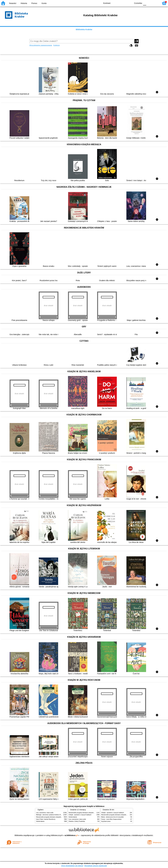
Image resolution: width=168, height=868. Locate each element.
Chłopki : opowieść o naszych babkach (80, 815)
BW (119, 3)
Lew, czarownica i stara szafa (45, 813)
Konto (44, 3)
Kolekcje (56, 45)
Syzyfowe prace (106, 821)
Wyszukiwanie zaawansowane (41, 45)
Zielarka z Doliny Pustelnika (77, 821)
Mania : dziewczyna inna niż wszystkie (112, 817)
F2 (155, 3)
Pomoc (34, 3)
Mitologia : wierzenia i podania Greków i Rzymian (51, 815)
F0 (145, 3)
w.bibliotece (71, 835)
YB (124, 3)
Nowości (13, 3)
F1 (149, 3)
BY (130, 3)
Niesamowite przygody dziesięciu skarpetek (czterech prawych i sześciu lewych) (60, 817)
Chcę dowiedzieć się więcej (72, 866)
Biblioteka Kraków (84, 29)
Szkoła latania (40, 821)
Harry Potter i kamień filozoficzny (46, 819)
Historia (24, 3)
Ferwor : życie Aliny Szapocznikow (111, 819)
